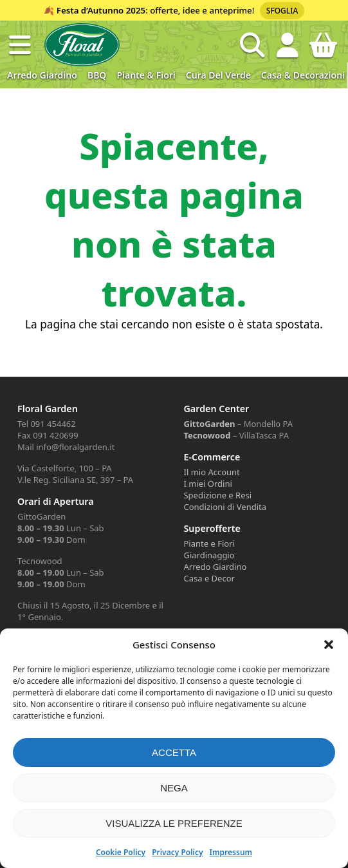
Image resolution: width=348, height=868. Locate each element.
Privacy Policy (177, 852)
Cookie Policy (121, 852)
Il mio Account (211, 472)
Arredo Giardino (42, 75)
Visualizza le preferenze (174, 823)
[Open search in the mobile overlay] (252, 45)
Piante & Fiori (146, 75)
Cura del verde (218, 75)
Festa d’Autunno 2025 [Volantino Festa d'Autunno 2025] (101, 10)
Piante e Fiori (209, 543)
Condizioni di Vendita (225, 507)
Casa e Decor (209, 578)
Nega (174, 788)
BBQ (97, 75)
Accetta (174, 752)
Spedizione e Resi (217, 495)
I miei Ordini (207, 484)
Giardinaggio (209, 555)
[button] (329, 645)
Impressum (231, 852)
